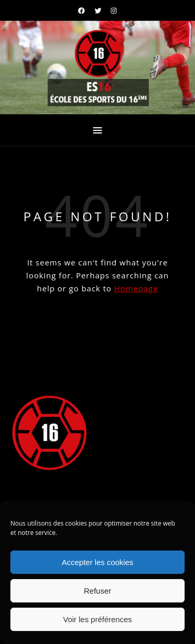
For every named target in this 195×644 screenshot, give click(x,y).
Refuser (97, 591)
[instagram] (114, 10)
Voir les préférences (97, 619)
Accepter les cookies (98, 562)
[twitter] (99, 10)
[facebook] (82, 10)
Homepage (136, 288)
